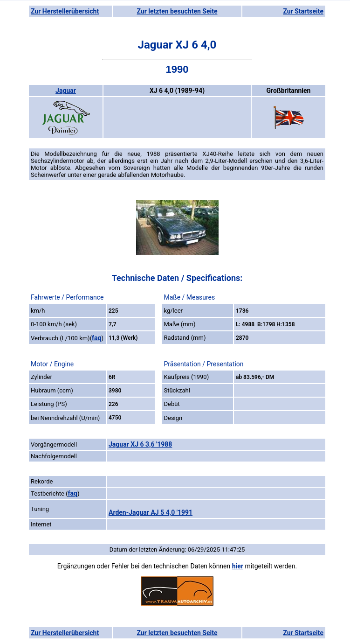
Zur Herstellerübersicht (65, 11)
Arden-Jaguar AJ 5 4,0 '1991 (151, 512)
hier (238, 566)
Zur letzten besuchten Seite (177, 11)
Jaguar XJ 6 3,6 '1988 (140, 444)
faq (96, 338)
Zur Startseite (303, 11)
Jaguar (66, 91)
